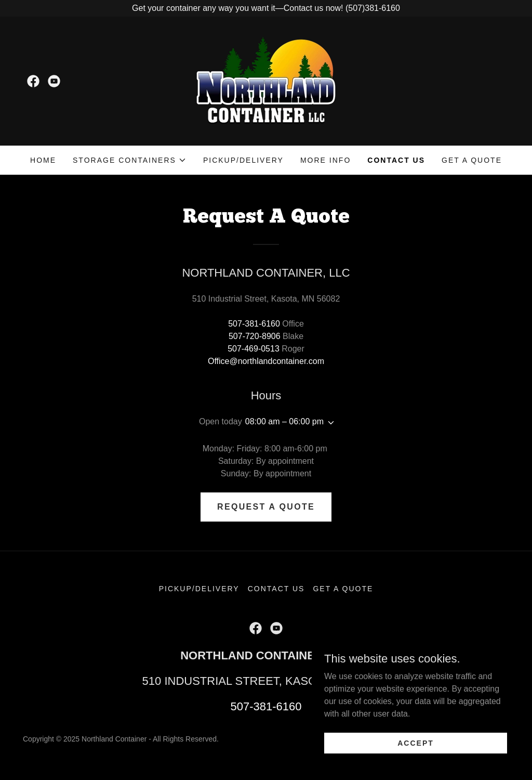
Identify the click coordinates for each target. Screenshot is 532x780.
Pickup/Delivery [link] (243, 160)
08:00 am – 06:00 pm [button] (284, 421)
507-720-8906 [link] (255, 336)
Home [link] (43, 160)
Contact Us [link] (396, 160)
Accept (416, 750)
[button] (130, 160)
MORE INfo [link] (325, 160)
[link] (33, 81)
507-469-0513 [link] (254, 349)
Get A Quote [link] (472, 160)
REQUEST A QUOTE (266, 507)
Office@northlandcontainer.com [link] (266, 361)
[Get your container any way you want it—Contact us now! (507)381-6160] (266, 8)
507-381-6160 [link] (254, 324)
